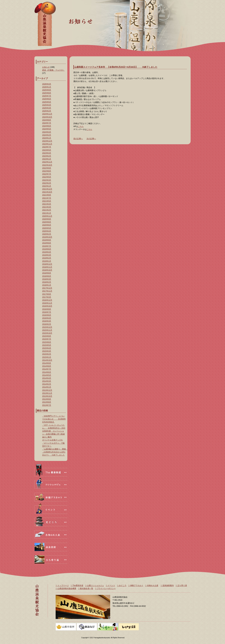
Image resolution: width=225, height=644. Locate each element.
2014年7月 (47, 369)
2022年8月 (47, 171)
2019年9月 (47, 240)
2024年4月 (47, 132)
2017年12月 (47, 288)
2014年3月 (47, 381)
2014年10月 (47, 360)
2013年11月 (47, 393)
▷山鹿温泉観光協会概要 (66, 588)
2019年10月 (47, 237)
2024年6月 (47, 126)
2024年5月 (47, 129)
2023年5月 (47, 150)
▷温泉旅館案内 (167, 585)
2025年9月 (47, 90)
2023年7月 (47, 147)
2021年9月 (47, 195)
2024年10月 (47, 117)
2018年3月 (47, 279)
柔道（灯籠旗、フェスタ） (53, 70)
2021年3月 (47, 207)
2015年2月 (47, 354)
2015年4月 (47, 348)
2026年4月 (47, 84)
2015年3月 (47, 351)
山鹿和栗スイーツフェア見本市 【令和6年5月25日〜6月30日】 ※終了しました (116, 67)
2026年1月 (47, 87)
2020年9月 (47, 219)
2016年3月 (47, 321)
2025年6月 (47, 99)
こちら (81, 126)
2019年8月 (47, 243)
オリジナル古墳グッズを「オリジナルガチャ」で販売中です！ (53, 443)
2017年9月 (47, 294)
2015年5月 (47, 345)
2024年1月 (47, 138)
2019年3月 (47, 255)
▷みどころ (122, 585)
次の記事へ (91, 139)
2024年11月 (47, 114)
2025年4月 (47, 105)
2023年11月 (47, 144)
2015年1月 (47, 357)
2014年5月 (47, 375)
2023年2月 (47, 156)
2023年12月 (47, 141)
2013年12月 (47, 390)
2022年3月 (47, 180)
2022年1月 (47, 186)
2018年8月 (47, 273)
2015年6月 (47, 342)
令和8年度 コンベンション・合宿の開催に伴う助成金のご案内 (53, 434)
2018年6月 (47, 276)
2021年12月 (47, 189)
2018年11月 (47, 267)
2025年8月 (47, 93)
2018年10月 (47, 270)
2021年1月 (47, 213)
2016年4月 (47, 318)
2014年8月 (47, 366)
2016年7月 (47, 312)
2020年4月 (47, 231)
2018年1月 (47, 285)
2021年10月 (47, 192)
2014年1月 (47, 387)
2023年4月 (47, 153)
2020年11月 (47, 216)
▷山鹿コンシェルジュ (95, 585)
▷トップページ (62, 585)
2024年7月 (47, 123)
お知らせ (46, 67)
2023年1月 (47, 159)
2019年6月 (47, 249)
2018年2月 (47, 282)
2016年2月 (47, 324)
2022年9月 (47, 168)
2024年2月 (47, 135)
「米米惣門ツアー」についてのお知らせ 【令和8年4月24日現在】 (54, 419)
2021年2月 (47, 210)
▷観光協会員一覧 (86, 588)
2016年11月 (47, 303)
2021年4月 (47, 204)
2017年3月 (47, 297)
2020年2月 (47, 234)
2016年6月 (47, 315)
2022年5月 (47, 177)
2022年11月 (47, 162)
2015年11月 (47, 330)
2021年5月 (47, 201)
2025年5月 (47, 102)
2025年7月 (47, 96)
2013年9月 (47, 399)
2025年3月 (47, 108)
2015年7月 (47, 339)
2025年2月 (47, 111)
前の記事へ (78, 139)
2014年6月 (47, 372)
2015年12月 (47, 327)
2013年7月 (47, 405)
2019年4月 (47, 252)
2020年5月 (47, 228)
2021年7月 (47, 198)
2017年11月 (47, 291)
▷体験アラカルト (136, 585)
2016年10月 (47, 306)
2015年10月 (47, 333)
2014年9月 (47, 363)
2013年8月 (47, 402)
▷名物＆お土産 (152, 585)
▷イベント (110, 585)
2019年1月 (47, 261)
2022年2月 (47, 183)
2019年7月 (47, 246)
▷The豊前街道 (77, 585)
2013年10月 (47, 396)
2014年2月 (47, 384)
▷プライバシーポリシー (105, 588)
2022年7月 (47, 174)
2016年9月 (47, 309)
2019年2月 (47, 258)
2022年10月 (47, 165)
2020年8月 (47, 222)
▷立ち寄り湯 (181, 585)
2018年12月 (47, 264)
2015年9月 (47, 336)
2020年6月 (47, 225)
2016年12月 (47, 300)
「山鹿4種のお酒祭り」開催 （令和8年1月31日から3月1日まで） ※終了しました (55, 452)
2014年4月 (47, 378)
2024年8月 (47, 120)
